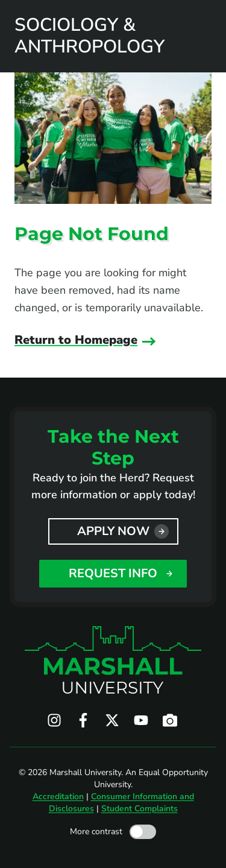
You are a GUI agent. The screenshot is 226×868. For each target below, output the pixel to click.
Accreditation (58, 797)
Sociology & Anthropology (89, 36)
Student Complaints (140, 809)
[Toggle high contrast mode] (143, 832)
